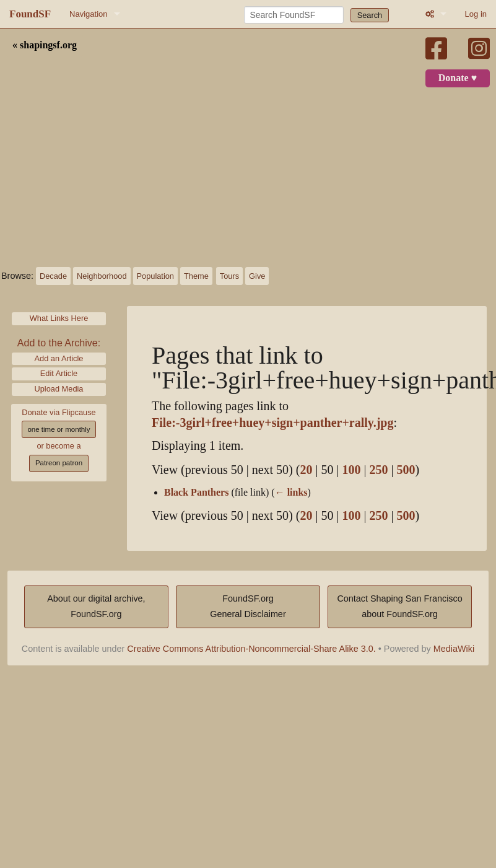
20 (306, 470)
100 (351, 470)
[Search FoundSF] (294, 15)
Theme (196, 276)
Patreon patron (59, 463)
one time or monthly (59, 429)
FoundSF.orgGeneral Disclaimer (248, 607)
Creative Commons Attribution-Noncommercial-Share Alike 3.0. (251, 649)
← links (291, 493)
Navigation (88, 14)
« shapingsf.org (45, 45)
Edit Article (59, 373)
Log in (476, 14)
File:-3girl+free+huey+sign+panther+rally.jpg (272, 423)
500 (406, 470)
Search (370, 15)
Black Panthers (196, 493)
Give (257, 276)
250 (379, 470)
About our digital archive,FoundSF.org (96, 607)
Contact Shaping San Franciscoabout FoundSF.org (399, 607)
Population (155, 276)
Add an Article (59, 358)
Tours (229, 276)
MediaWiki (454, 649)
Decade (53, 276)
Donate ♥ (458, 78)
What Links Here (59, 318)
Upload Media (59, 389)
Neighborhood (102, 276)
